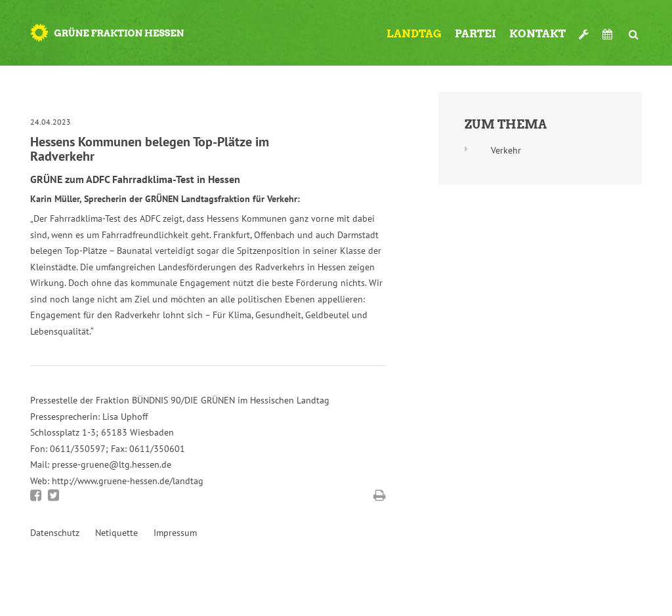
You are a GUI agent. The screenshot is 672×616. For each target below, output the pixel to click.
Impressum (175, 533)
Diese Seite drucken (380, 495)
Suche (634, 29)
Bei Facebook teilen (36, 495)
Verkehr (506, 150)
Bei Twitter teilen (53, 495)
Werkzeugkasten (584, 29)
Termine (609, 34)
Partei (475, 34)
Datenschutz (55, 533)
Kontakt (537, 34)
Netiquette (116, 533)
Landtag (414, 34)
